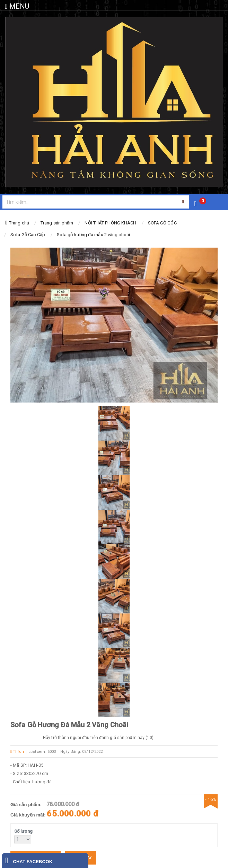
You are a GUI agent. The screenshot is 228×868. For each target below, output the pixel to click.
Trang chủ (19, 223)
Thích (17, 752)
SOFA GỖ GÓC (162, 223)
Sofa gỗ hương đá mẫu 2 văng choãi (93, 235)
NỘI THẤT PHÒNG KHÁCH (110, 223)
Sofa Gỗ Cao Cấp (28, 235)
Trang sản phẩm (57, 223)
